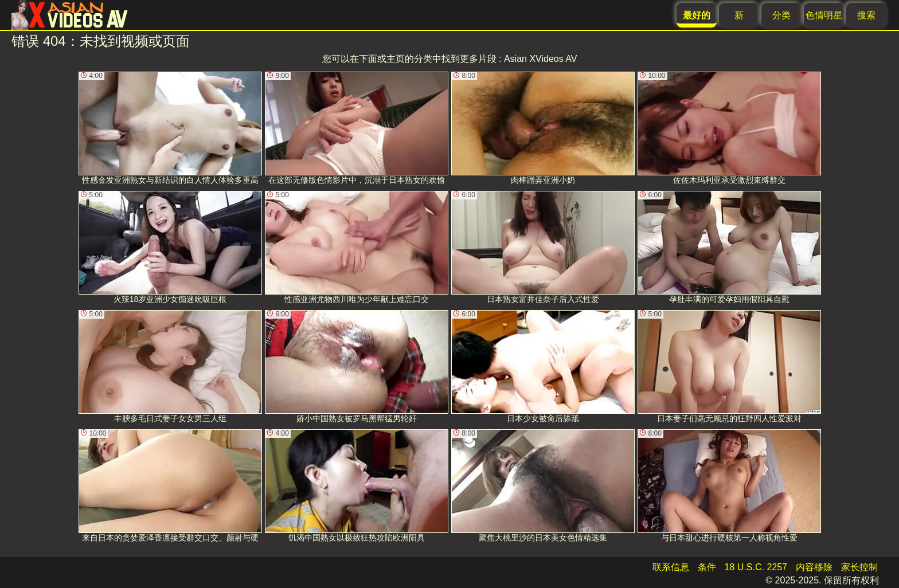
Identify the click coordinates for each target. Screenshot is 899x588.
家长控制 (859, 567)
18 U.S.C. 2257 (756, 567)
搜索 (866, 15)
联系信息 (671, 567)
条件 (707, 567)
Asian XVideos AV (541, 59)
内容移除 (814, 567)
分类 (781, 15)
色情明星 (824, 15)
